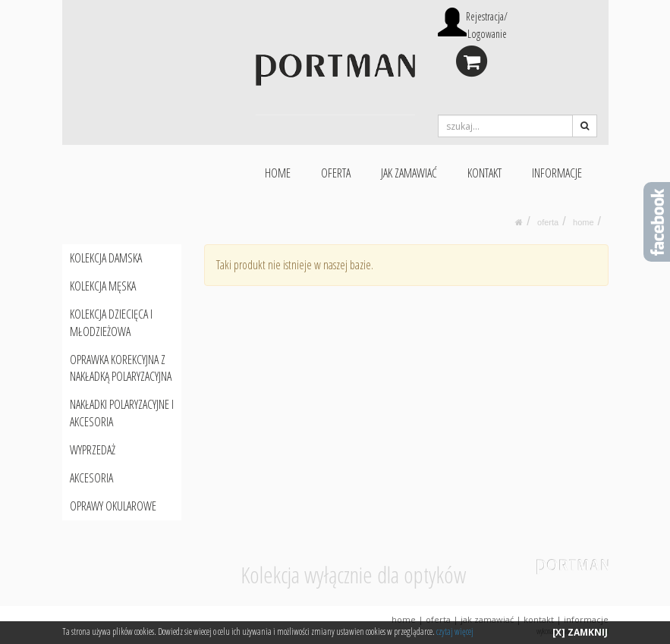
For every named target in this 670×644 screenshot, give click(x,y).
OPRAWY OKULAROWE (113, 506)
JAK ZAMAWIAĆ (409, 173)
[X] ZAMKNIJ (580, 632)
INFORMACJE (557, 173)
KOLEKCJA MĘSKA (103, 286)
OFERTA (336, 173)
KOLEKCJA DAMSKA (106, 258)
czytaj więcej (455, 631)
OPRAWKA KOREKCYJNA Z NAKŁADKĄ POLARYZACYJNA (121, 368)
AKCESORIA (91, 478)
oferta (548, 222)
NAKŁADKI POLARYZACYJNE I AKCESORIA (122, 413)
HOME (278, 173)
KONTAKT (484, 173)
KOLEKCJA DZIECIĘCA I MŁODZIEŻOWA (111, 323)
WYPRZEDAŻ (93, 450)
